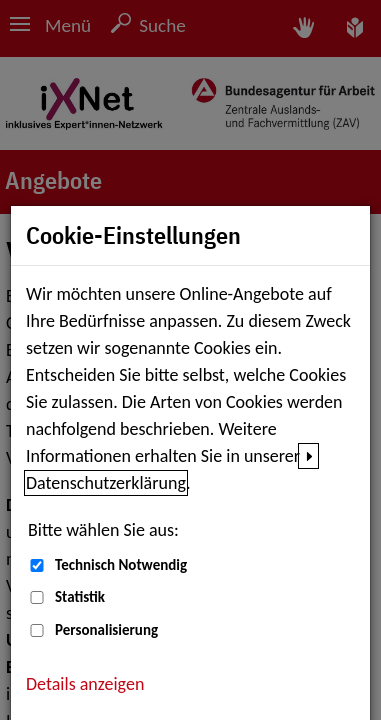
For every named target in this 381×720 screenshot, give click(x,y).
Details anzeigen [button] (85, 684)
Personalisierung (106, 630)
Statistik (80, 597)
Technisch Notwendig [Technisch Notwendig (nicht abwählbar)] (121, 565)
